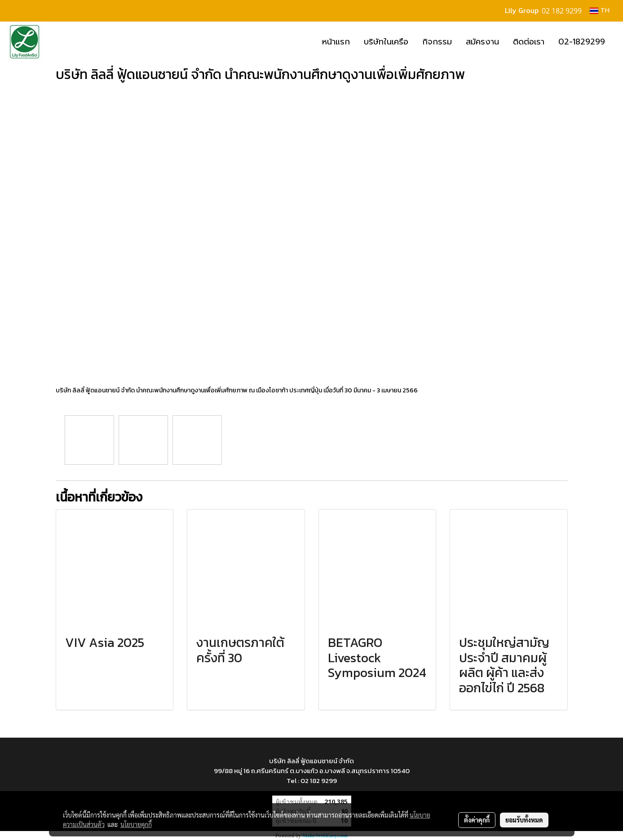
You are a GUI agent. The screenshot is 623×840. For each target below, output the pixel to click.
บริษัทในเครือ (386, 42)
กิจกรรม (437, 42)
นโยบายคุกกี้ (136, 824)
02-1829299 (582, 42)
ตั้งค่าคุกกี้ (477, 820)
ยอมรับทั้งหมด (524, 820)
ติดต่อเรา (529, 42)
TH (600, 11)
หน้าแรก (336, 42)
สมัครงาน (482, 42)
